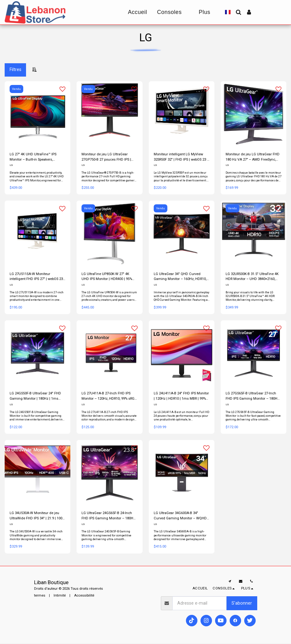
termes (40, 596)
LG (11, 165)
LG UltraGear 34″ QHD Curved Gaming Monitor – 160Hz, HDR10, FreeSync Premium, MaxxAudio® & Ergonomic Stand (180, 277)
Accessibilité (84, 596)
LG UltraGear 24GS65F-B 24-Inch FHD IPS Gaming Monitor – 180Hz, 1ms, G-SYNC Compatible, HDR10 (109, 517)
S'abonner (242, 604)
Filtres (15, 69)
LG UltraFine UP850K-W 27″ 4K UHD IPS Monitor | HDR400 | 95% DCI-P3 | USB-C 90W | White (107, 277)
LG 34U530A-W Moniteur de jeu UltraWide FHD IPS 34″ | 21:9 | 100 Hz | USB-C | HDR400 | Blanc (36, 517)
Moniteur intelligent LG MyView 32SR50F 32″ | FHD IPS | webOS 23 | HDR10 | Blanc (181, 157)
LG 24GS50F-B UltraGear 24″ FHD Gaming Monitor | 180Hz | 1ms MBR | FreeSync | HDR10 (35, 397)
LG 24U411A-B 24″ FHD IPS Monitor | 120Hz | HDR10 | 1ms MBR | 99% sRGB (181, 397)
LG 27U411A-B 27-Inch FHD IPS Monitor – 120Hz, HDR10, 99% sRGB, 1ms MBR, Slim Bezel (109, 397)
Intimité (60, 596)
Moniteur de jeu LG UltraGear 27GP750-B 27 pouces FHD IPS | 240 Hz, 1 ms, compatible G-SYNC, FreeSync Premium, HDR (108, 157)
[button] (238, 12)
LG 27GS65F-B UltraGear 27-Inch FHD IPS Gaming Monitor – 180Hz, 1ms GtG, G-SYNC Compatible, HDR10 (253, 397)
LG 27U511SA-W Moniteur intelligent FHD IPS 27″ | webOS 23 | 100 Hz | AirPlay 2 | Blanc (37, 277)
